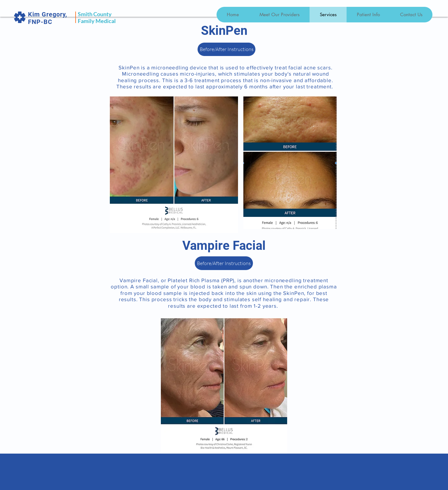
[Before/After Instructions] (226, 49)
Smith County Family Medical (97, 17)
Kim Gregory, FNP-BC (48, 18)
